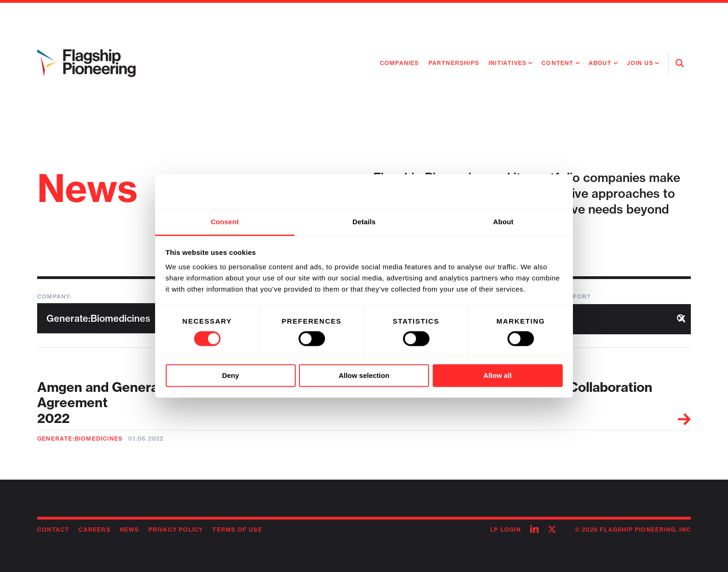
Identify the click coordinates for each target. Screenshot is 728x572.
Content (557, 63)
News (130, 530)
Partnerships (454, 63)
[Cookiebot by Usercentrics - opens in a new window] (522, 192)
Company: (55, 296)
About (600, 63)
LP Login (506, 530)
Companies (400, 63)
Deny (231, 375)
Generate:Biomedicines (80, 439)
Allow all (497, 375)
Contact (53, 530)
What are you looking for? (539, 296)
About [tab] (503, 222)
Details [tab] (364, 222)
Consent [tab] (225, 222)
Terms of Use (237, 530)
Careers (94, 530)
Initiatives (507, 63)
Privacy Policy (176, 530)
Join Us (640, 63)
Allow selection (364, 375)
